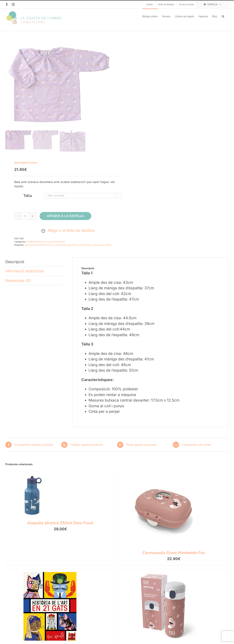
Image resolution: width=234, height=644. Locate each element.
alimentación (44, 248)
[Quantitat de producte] (25, 219)
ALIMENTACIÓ (34, 245)
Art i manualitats (50, 245)
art (53, 248)
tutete (108, 248)
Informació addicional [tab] (24, 275)
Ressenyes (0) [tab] (18, 284)
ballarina (75, 248)
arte (58, 248)
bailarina (65, 248)
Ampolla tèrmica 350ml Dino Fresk (60, 527)
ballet (83, 248)
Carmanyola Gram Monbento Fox (174, 556)
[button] (223, 16)
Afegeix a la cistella (65, 219)
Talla (28, 199)
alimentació (31, 248)
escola (101, 248)
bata (89, 248)
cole (95, 248)
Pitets (62, 245)
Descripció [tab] (15, 265)
